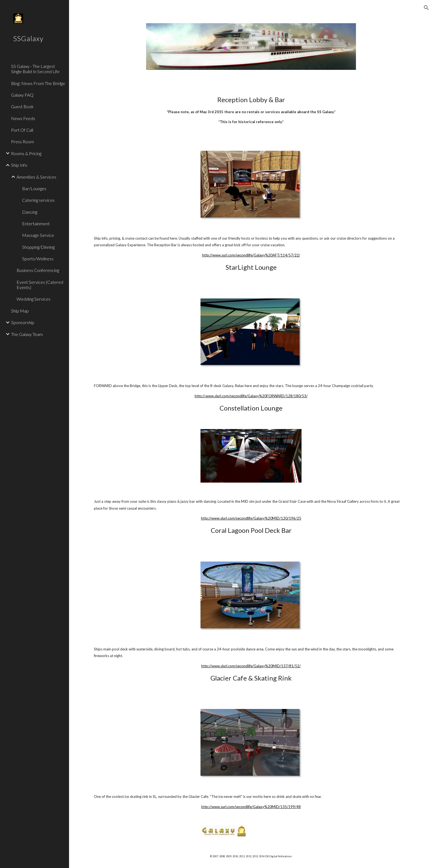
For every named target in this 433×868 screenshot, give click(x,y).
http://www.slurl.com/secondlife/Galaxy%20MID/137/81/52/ (251, 666)
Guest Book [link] (22, 106)
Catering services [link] (38, 200)
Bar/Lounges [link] (34, 188)
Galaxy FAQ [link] (22, 95)
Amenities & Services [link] (36, 177)
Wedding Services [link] (34, 299)
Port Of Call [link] (22, 130)
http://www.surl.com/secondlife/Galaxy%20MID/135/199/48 (251, 807)
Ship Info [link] (19, 165)
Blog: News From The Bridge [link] (38, 83)
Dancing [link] (30, 212)
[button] (426, 8)
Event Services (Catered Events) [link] (40, 285)
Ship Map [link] (20, 311)
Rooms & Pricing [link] (26, 153)
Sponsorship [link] (23, 322)
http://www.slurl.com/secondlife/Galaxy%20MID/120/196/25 (251, 518)
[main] (251, 115)
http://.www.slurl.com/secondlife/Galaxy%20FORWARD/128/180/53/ (251, 396)
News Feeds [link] (23, 118)
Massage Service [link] (38, 235)
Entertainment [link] (36, 223)
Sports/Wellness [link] (38, 259)
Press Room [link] (23, 141)
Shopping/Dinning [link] (38, 247)
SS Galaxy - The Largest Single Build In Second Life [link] (35, 69)
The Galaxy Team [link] (27, 334)
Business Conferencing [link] (38, 270)
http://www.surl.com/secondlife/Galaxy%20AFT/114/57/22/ (251, 255)
